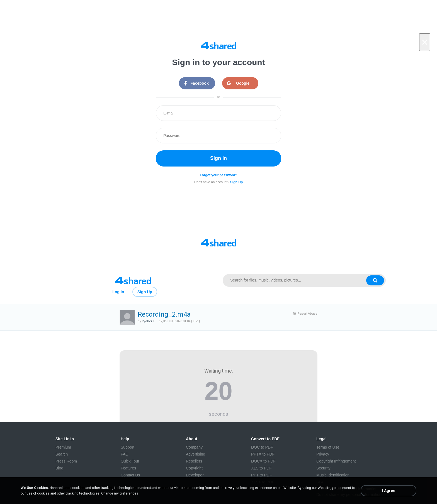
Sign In (219, 158)
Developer (195, 475)
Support (128, 447)
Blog (59, 468)
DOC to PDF (262, 447)
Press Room (66, 461)
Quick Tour (130, 461)
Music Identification (333, 475)
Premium (63, 447)
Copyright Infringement (336, 461)
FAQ (125, 454)
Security (323, 468)
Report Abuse (307, 314)
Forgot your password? (219, 175)
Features (128, 468)
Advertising (196, 454)
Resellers (194, 461)
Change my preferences (120, 493)
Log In (118, 292)
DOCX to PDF (263, 461)
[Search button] (375, 280)
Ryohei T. (149, 321)
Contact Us (130, 475)
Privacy (323, 454)
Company (194, 447)
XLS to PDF (261, 468)
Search (62, 454)
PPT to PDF (261, 475)
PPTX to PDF (263, 454)
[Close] (425, 42)
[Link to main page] (133, 280)
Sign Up (145, 292)
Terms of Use (328, 447)
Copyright (194, 468)
